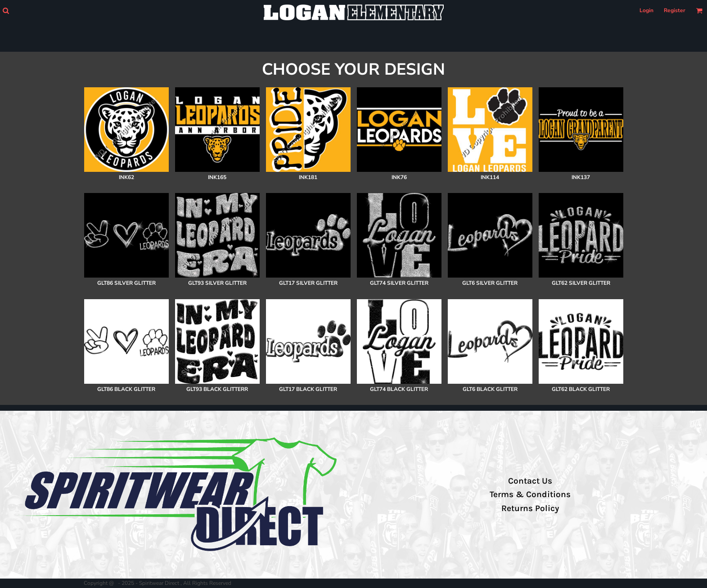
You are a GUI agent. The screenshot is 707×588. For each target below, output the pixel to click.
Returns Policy (530, 508)
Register (675, 10)
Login (646, 10)
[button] (6, 11)
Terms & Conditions (530, 494)
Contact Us (530, 481)
